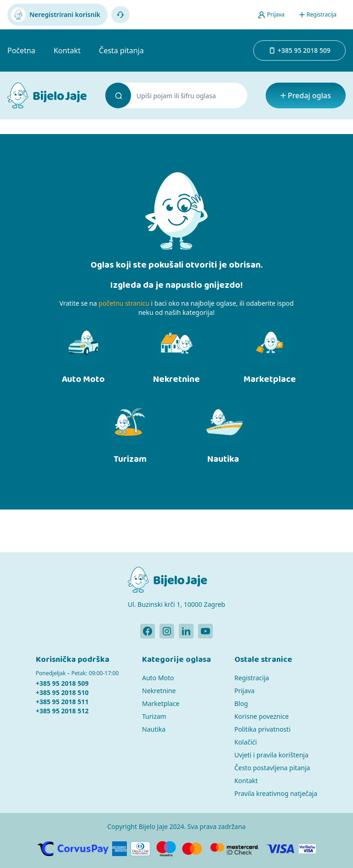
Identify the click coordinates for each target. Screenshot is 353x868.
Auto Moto (158, 678)
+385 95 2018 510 (62, 692)
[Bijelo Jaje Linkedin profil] (186, 631)
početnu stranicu (124, 303)
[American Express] (120, 849)
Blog (241, 703)
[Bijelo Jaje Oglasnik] (47, 95)
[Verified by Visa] (307, 849)
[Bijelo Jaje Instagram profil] (167, 631)
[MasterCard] (192, 849)
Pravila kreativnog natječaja (276, 793)
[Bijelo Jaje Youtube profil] (205, 631)
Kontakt (67, 50)
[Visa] (281, 849)
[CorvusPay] (73, 849)
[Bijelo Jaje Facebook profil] (148, 631)
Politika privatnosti (262, 729)
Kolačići (246, 742)
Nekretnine (159, 691)
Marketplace (161, 703)
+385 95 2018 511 (62, 702)
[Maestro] (166, 849)
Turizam (154, 716)
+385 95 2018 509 (62, 683)
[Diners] (140, 849)
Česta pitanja (121, 50)
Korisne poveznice (262, 716)
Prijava (245, 691)
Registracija (252, 678)
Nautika (154, 729)
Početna (21, 50)
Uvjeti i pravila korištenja (271, 755)
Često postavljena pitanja (272, 768)
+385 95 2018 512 (62, 711)
